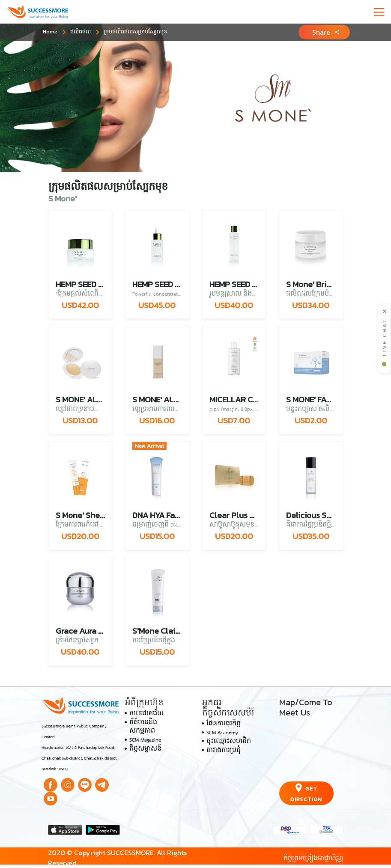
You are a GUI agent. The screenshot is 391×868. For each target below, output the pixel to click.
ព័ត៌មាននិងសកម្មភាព (143, 727)
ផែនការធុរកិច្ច (224, 724)
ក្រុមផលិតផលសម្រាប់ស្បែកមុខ (135, 31)
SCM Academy (222, 733)
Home (50, 31)
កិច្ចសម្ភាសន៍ (145, 749)
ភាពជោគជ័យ (146, 714)
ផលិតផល (81, 31)
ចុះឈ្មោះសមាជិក (229, 742)
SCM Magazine (145, 740)
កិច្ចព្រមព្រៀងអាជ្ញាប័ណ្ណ (313, 858)
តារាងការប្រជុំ (224, 751)
